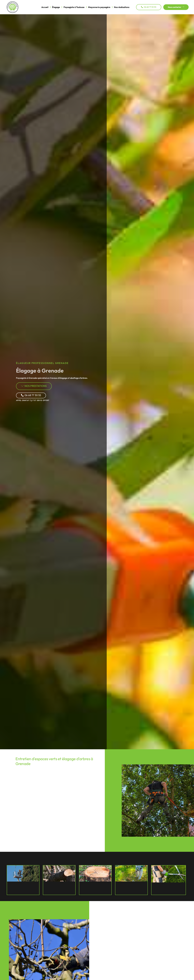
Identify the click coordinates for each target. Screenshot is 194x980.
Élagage (56, 7)
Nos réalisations (122, 7)
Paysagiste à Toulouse (74, 7)
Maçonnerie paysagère (99, 7)
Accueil (45, 7)
